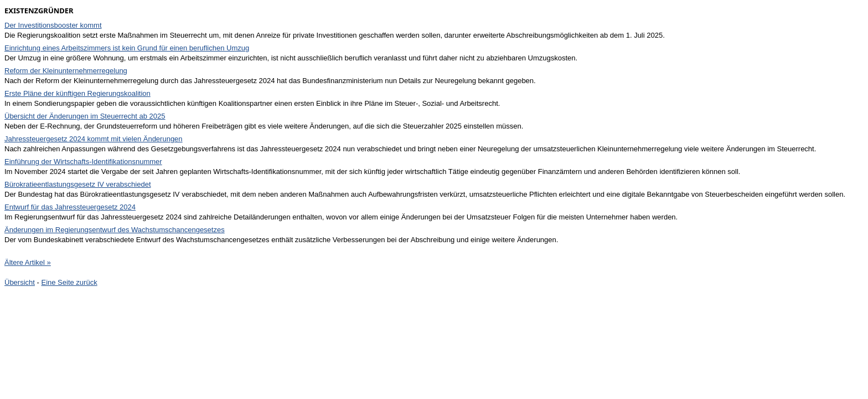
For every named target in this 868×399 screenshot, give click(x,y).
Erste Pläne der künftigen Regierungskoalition (77, 93)
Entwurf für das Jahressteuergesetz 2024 (70, 207)
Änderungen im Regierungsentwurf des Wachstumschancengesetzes (115, 230)
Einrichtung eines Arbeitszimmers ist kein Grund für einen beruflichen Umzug (127, 48)
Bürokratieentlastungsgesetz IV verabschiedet (78, 184)
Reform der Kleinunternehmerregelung (66, 71)
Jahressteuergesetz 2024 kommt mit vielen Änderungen (94, 139)
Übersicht (20, 282)
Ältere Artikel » (28, 262)
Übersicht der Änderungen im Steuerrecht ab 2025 (85, 116)
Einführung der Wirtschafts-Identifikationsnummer (83, 162)
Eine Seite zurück (69, 282)
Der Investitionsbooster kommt (53, 25)
